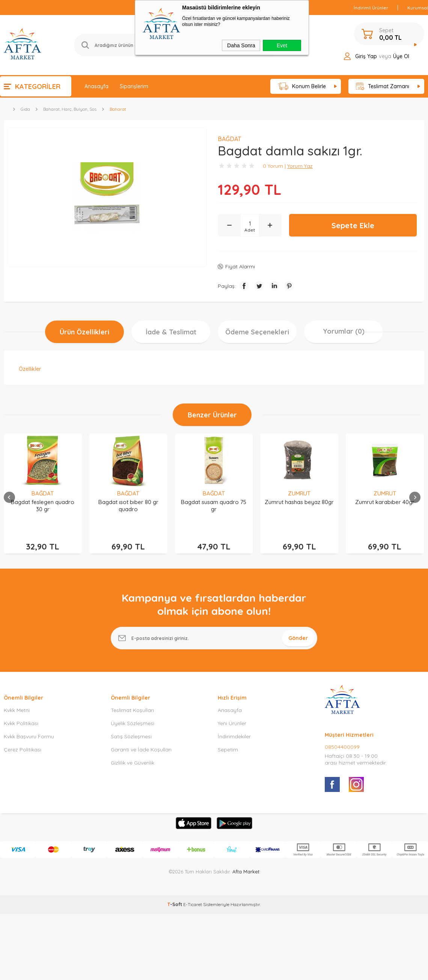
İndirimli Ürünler (371, 8)
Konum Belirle (302, 87)
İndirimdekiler (234, 729)
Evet (282, 45)
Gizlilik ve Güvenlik (133, 756)
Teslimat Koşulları (132, 703)
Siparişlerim (134, 86)
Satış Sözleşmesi (131, 729)
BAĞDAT (43, 493)
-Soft (175, 897)
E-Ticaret (193, 897)
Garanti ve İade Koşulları (141, 742)
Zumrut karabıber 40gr (385, 502)
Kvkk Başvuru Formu (29, 729)
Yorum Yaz (300, 166)
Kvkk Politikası (21, 716)
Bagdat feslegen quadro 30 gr (43, 506)
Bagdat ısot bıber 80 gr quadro (128, 506)
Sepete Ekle (353, 225)
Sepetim (228, 742)
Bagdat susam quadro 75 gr (214, 506)
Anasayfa (96, 86)
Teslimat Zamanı (383, 87)
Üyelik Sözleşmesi (133, 716)
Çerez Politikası (23, 742)
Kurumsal (418, 8)
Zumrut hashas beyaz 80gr (299, 502)
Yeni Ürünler (232, 716)
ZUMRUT (299, 493)
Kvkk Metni (17, 703)
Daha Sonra (241, 45)
